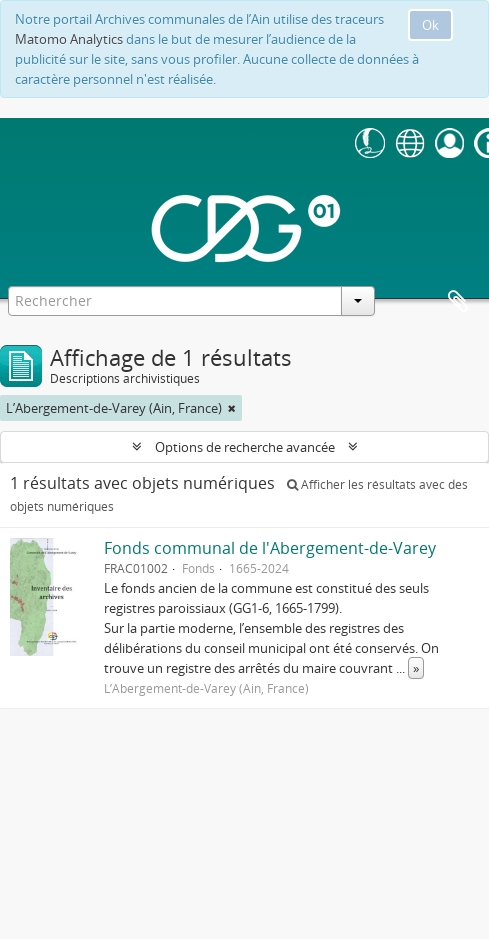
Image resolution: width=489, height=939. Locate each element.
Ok (430, 25)
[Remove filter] (232, 408)
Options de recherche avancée (245, 447)
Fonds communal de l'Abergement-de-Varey (270, 548)
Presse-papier (458, 302)
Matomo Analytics (69, 39)
